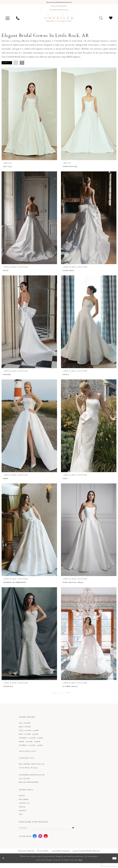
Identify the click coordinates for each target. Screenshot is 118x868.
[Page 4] (61, 696)
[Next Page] (71, 696)
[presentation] (29, 117)
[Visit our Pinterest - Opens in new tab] (46, 841)
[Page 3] (58, 696)
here (80, 865)
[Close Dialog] (4, 863)
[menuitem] (8, 22)
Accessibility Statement (61, 856)
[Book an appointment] (59, 7)
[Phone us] (18, 22)
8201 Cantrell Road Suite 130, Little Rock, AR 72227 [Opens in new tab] (32, 769)
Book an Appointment (29, 786)
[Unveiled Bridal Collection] (59, 22)
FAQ (21, 818)
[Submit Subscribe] (73, 832)
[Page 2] (55, 696)
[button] (8, 22)
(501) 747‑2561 (24, 782)
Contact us (24, 807)
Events (22, 799)
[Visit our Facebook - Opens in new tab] (35, 841)
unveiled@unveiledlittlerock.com (32, 778)
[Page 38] (68, 696)
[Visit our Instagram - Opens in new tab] (40, 841)
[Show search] (101, 21)
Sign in (22, 810)
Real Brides (24, 803)
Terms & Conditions (26, 856)
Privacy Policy (43, 856)
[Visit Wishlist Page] (111, 21)
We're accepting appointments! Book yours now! (59, 2)
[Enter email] (47, 832)
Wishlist (23, 814)
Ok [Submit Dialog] (114, 863)
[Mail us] (59, 12)
